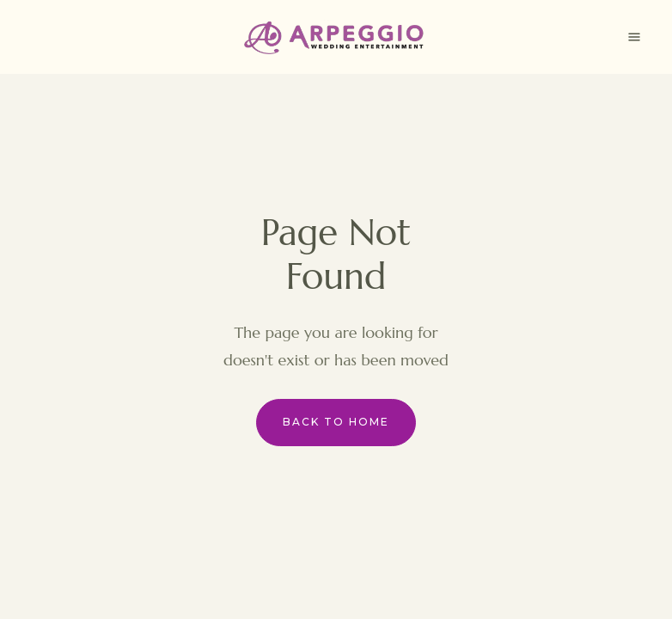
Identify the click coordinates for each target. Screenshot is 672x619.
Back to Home (336, 422)
